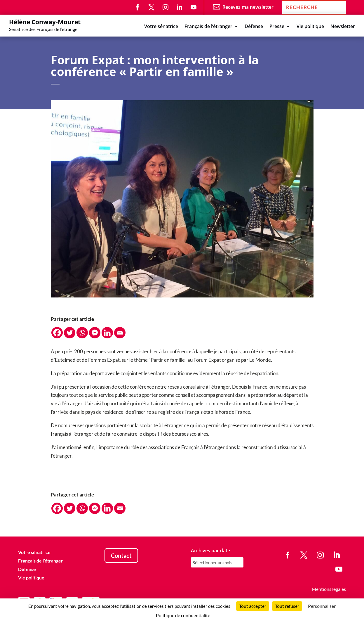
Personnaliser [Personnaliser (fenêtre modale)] (322, 606)
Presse (277, 27)
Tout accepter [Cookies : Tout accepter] (253, 606)
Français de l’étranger (208, 27)
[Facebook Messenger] (95, 333)
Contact (121, 555)
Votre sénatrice (161, 27)
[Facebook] (57, 333)
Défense (254, 27)
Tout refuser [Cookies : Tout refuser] (287, 606)
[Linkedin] (107, 333)
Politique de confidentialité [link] (183, 615)
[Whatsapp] (82, 333)
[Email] (120, 333)
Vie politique (310, 27)
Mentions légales (329, 589)
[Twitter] (70, 333)
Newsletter (343, 27)
